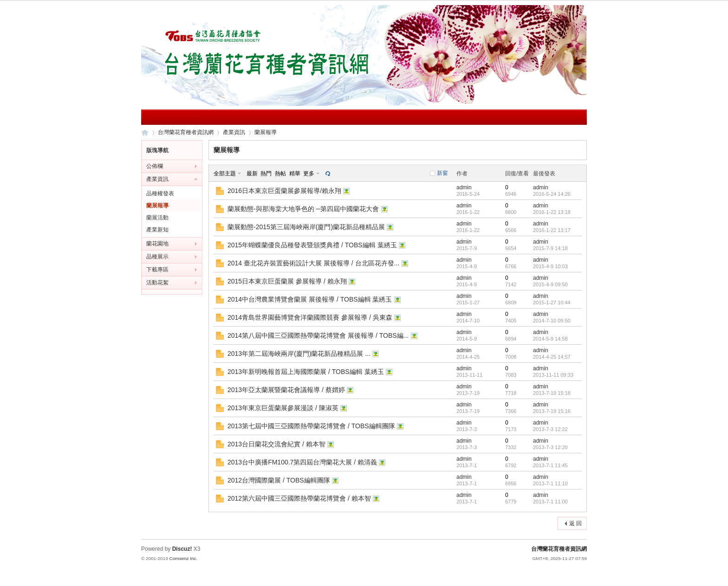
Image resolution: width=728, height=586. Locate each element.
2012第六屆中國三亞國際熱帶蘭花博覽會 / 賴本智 (299, 498)
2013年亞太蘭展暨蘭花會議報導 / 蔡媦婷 (286, 390)
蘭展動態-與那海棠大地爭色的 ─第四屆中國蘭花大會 (303, 209)
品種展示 (157, 257)
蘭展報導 (266, 132)
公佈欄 (155, 166)
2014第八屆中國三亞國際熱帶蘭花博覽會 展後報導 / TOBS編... (318, 335)
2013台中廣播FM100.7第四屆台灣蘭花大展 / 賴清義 (302, 462)
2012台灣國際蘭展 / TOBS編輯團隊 (279, 480)
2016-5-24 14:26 (552, 194)
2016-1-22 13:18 (552, 212)
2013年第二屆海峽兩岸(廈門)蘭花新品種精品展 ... (299, 354)
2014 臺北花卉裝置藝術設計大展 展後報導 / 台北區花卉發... (313, 263)
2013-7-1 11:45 (550, 465)
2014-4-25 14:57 (552, 357)
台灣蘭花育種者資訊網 (145, 132)
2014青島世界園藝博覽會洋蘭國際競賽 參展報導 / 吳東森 (310, 317)
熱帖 (280, 174)
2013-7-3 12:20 (550, 447)
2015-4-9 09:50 (550, 284)
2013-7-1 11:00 (550, 502)
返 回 (575, 523)
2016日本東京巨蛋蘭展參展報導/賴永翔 (284, 191)
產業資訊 (234, 132)
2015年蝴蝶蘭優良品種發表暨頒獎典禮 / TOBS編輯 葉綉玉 (312, 245)
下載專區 (157, 270)
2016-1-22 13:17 (552, 230)
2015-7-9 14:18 (550, 248)
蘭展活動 (157, 218)
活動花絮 (157, 283)
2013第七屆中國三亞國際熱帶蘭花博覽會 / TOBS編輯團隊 (311, 426)
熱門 (266, 174)
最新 (252, 174)
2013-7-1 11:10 (550, 483)
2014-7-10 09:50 (552, 321)
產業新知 (157, 230)
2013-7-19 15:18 (552, 393)
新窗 (442, 173)
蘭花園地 (157, 244)
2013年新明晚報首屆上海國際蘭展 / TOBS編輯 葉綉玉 (306, 372)
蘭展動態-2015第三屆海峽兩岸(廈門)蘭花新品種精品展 (306, 227)
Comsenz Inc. (183, 558)
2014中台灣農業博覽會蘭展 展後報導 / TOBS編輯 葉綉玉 (310, 299)
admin (464, 187)
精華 (295, 174)
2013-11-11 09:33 (553, 375)
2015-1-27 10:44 (552, 303)
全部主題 (225, 174)
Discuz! (182, 549)
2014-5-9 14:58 (550, 339)
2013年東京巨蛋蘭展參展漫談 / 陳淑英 (283, 408)
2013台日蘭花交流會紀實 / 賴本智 (276, 444)
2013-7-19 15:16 (552, 411)
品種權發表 (160, 193)
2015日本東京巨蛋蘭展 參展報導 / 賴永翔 (287, 281)
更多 (309, 174)
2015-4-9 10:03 (550, 266)
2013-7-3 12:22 (550, 429)
